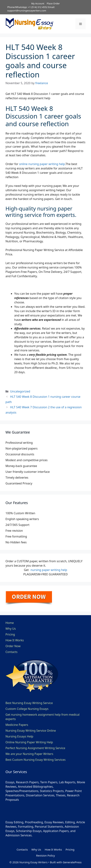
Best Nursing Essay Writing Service (29, 703)
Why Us (11, 629)
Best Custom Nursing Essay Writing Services (35, 760)
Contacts (11, 652)
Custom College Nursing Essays (27, 709)
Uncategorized (20, 391)
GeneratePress (72, 862)
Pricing (10, 634)
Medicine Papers (17, 725)
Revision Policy (45, 855)
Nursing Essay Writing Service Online (31, 731)
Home (10, 623)
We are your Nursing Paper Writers (29, 754)
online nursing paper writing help (42, 164)
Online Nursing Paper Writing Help (29, 742)
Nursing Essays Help (19, 736)
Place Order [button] (53, 3)
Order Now (13, 646)
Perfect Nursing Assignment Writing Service (35, 748)
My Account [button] (38, 3)
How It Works (15, 640)
